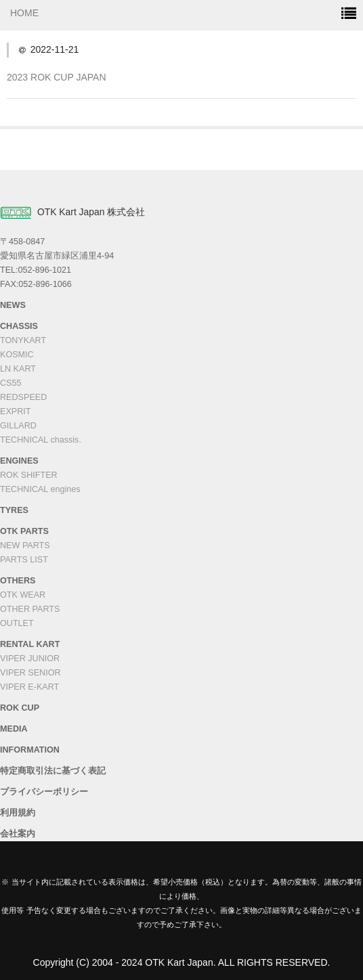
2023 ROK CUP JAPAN (57, 77)
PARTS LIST (24, 560)
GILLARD (18, 426)
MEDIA (14, 729)
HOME (24, 13)
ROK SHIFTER (29, 475)
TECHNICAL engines (40, 489)
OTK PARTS (24, 531)
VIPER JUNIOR (30, 659)
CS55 (11, 383)
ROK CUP (20, 708)
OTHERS (18, 581)
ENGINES (19, 461)
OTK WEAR (23, 595)
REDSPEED (23, 397)
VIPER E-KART (29, 687)
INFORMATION (30, 750)
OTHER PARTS (30, 609)
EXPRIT (16, 411)
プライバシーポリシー (44, 792)
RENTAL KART (30, 644)
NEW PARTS (25, 545)
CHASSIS (19, 326)
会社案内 (18, 834)
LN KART (18, 369)
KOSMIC (17, 355)
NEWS (13, 305)
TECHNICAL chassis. (41, 440)
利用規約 (18, 813)
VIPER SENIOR (30, 673)
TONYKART (23, 340)
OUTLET (17, 623)
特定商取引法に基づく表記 (53, 771)
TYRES (14, 510)
